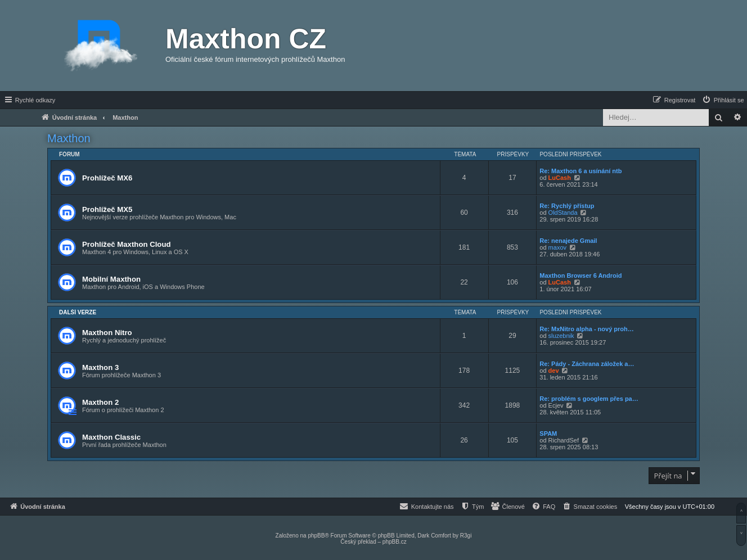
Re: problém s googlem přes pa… (589, 399)
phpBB (316, 536)
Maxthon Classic (111, 437)
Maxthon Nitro (107, 333)
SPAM (548, 433)
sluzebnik (561, 336)
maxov (557, 247)
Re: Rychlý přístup (567, 206)
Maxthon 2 (100, 402)
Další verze (78, 312)
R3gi (466, 536)
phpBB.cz (395, 542)
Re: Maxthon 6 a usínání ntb (580, 171)
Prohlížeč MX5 (107, 209)
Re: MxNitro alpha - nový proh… (586, 329)
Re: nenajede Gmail (568, 241)
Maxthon (69, 138)
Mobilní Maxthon (111, 279)
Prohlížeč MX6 (107, 178)
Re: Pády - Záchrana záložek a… (587, 364)
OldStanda (563, 213)
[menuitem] (723, 100)
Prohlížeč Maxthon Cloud (127, 244)
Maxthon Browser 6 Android (580, 276)
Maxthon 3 (100, 367)
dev (554, 371)
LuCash (560, 178)
